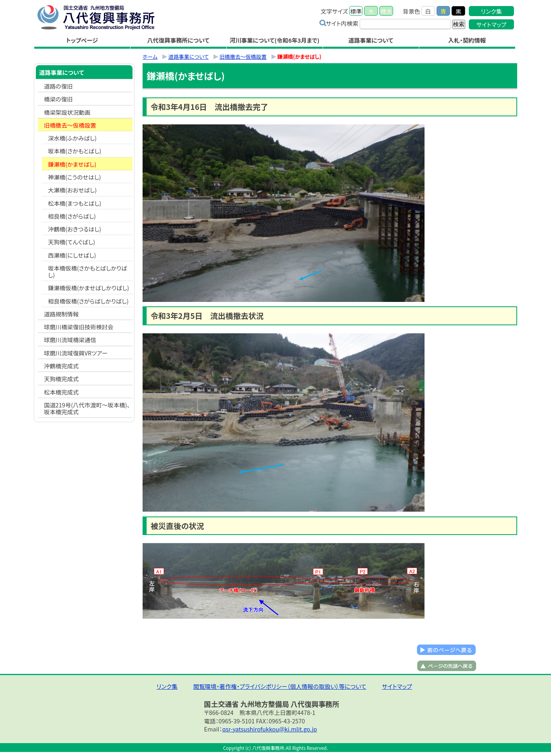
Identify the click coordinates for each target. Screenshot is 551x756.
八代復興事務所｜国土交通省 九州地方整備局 (104, 17)
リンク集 (491, 11)
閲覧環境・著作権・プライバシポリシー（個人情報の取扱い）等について (280, 686)
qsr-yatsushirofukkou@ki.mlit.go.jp (270, 729)
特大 (386, 11)
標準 (356, 11)
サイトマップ (492, 24)
